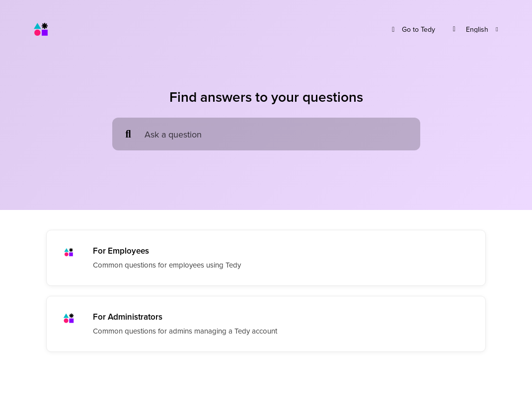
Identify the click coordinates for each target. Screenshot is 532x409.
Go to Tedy (412, 30)
